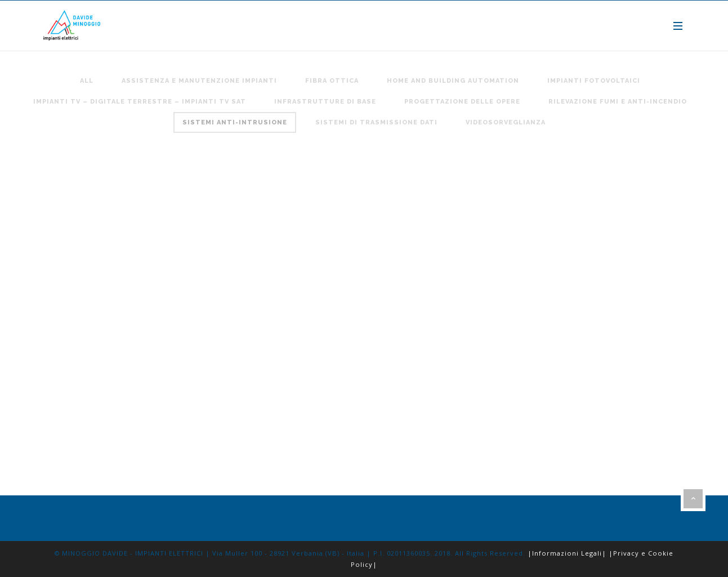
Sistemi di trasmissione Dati (376, 122)
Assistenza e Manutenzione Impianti (199, 81)
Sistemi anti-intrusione (235, 122)
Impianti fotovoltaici (594, 81)
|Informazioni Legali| (567, 553)
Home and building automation (453, 81)
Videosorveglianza (506, 122)
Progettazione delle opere (462, 102)
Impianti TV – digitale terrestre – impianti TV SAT (140, 102)
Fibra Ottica (332, 81)
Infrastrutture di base (325, 102)
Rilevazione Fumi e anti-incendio (618, 102)
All (87, 81)
